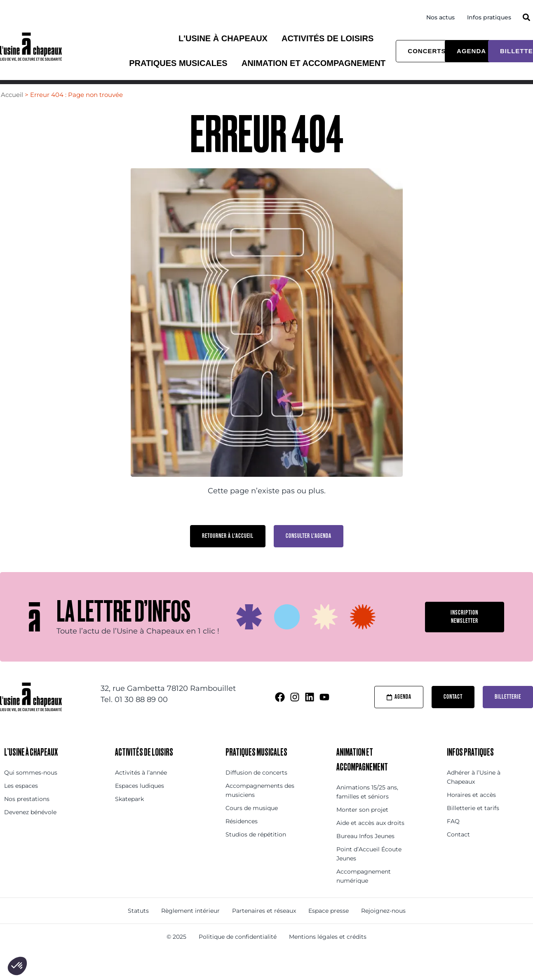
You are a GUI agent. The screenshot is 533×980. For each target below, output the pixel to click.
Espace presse (329, 926)
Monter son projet (362, 825)
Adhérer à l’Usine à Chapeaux (474, 792)
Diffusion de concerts (256, 788)
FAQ (453, 836)
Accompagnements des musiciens (260, 806)
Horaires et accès (471, 810)
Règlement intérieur (190, 926)
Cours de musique (252, 823)
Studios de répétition (256, 850)
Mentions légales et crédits (328, 952)
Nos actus (440, 17)
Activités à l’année (141, 788)
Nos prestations (27, 814)
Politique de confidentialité (238, 952)
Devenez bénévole (30, 827)
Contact (458, 850)
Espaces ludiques (140, 801)
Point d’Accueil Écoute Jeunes (369, 869)
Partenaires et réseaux (264, 926)
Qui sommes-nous (31, 788)
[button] (526, 17)
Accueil (12, 110)
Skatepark (129, 814)
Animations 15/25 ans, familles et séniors (367, 807)
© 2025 (176, 952)
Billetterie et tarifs (473, 823)
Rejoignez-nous (383, 926)
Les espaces (21, 801)
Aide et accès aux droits (370, 838)
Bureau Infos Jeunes (365, 851)
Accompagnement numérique (364, 891)
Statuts (138, 926)
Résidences (242, 836)
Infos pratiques (489, 17)
